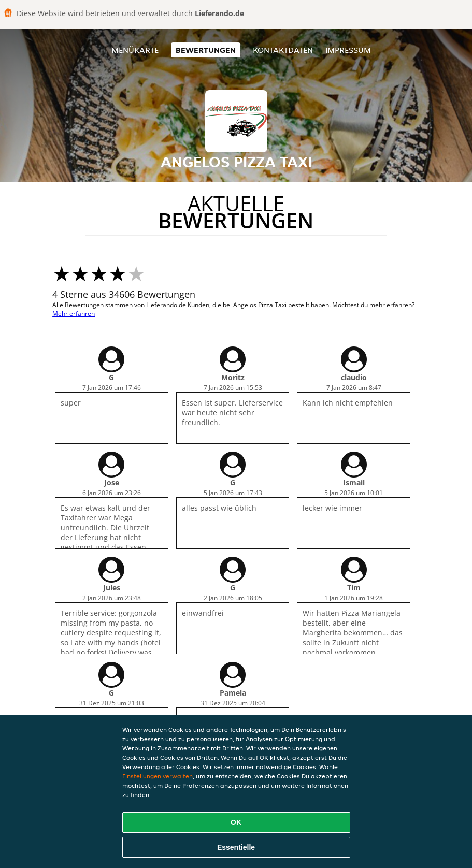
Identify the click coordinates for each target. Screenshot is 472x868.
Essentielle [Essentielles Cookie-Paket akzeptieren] (236, 847)
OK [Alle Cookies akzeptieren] (236, 822)
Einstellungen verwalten (158, 776)
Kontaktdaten (283, 50)
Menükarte (135, 50)
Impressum (348, 50)
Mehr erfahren (74, 314)
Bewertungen (206, 50)
